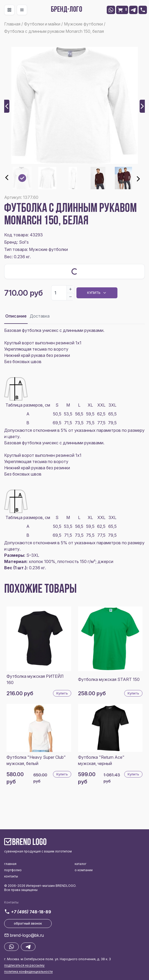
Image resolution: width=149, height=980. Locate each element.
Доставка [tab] (40, 316)
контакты (11, 876)
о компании (84, 870)
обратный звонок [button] (28, 923)
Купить (62, 693)
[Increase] (70, 289)
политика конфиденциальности (28, 972)
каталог (81, 864)
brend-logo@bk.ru (27, 935)
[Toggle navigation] (9, 10)
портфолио (13, 870)
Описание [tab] (16, 316)
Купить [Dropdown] (97, 293)
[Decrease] (70, 296)
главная (10, 864)
